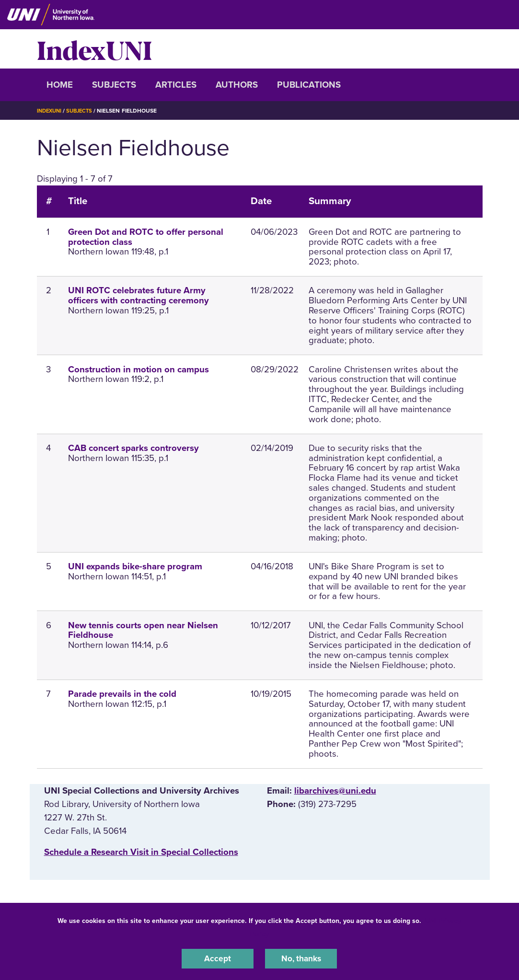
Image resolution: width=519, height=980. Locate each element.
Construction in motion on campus (138, 369)
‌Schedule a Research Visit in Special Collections (141, 852)
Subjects (114, 85)
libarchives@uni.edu (335, 791)
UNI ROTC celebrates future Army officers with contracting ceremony (138, 295)
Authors (237, 85)
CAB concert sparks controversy (133, 448)
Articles (176, 85)
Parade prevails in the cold (122, 694)
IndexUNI (94, 49)
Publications (309, 85)
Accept (218, 958)
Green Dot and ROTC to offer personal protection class (146, 237)
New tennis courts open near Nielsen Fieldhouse (143, 630)
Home (60, 85)
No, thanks (301, 958)
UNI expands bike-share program (135, 566)
